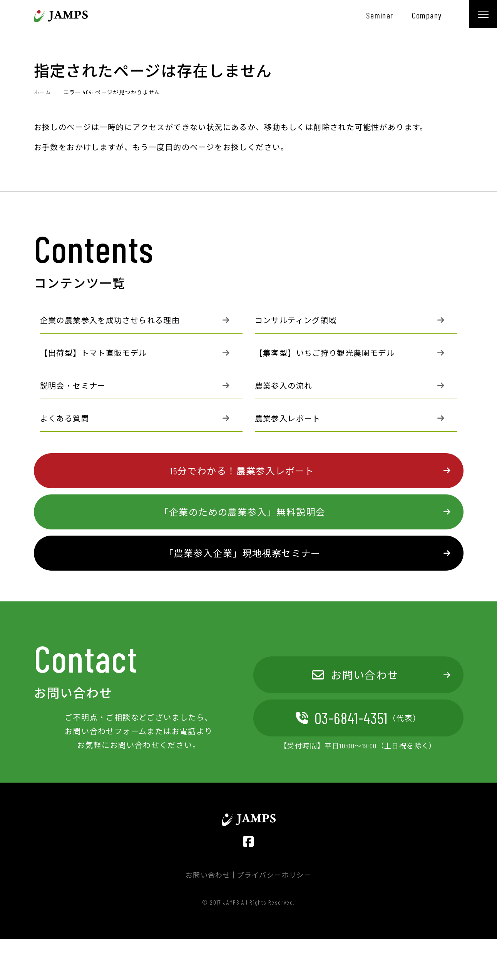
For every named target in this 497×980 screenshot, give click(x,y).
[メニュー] (483, 14)
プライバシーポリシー (274, 875)
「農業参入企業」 (242, 553)
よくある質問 (65, 418)
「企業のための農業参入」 (243, 512)
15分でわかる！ (242, 471)
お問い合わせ (355, 675)
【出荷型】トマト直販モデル (94, 353)
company (427, 15)
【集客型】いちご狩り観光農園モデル (325, 353)
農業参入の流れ (284, 386)
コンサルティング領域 (296, 320)
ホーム (43, 92)
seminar (380, 15)
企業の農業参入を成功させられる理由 (110, 320)
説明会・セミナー (73, 386)
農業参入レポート (288, 418)
